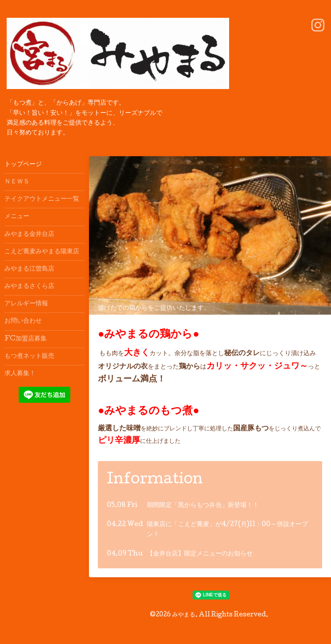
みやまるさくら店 (29, 287)
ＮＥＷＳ (17, 182)
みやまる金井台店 (29, 235)
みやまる (184, 615)
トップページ (23, 165)
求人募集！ (20, 374)
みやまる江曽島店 (29, 269)
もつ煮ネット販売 (29, 356)
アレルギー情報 (26, 304)
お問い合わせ (23, 321)
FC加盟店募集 (26, 339)
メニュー (17, 217)
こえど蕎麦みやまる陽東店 (42, 252)
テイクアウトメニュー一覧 (42, 199)
